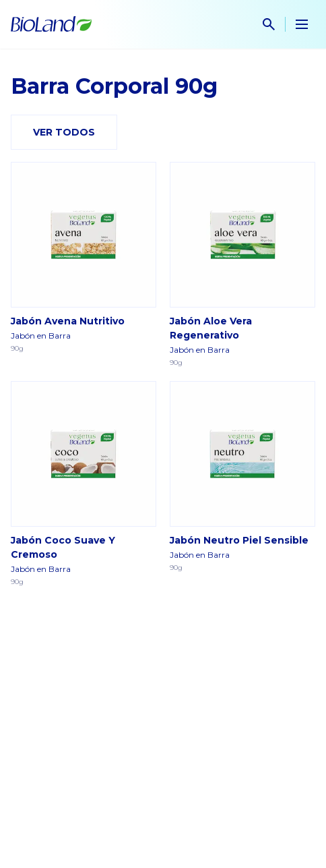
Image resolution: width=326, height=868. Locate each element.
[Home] (51, 24)
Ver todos (64, 132)
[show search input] (269, 24)
